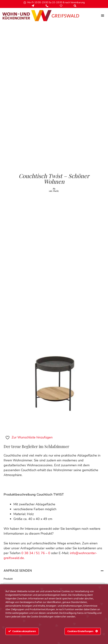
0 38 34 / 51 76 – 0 (36, 553)
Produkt (8, 579)
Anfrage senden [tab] (54, 571)
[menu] (103, 16)
